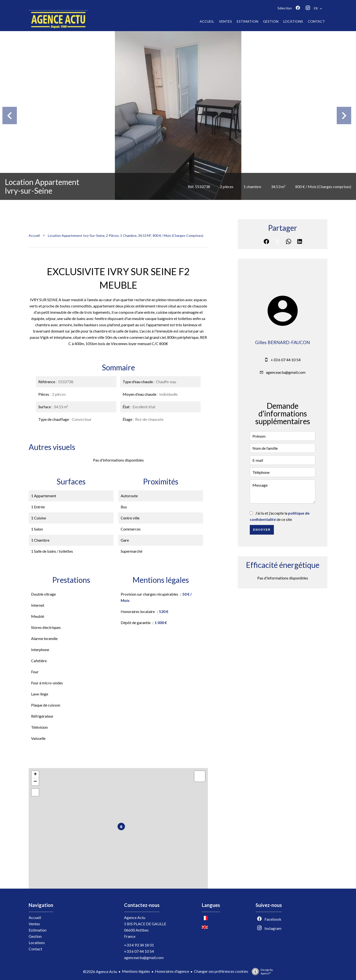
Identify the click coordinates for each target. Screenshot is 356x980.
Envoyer (262, 530)
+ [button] (35, 775)
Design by (261, 972)
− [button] (35, 782)
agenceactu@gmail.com (286, 372)
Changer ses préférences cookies (221, 971)
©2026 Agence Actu (100, 971)
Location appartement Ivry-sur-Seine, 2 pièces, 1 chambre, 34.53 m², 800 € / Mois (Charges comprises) (126, 235)
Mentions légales (136, 971)
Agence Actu (135, 917)
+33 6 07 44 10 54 (286, 360)
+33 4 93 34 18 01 (139, 945)
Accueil (34, 235)
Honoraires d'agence (172, 971)
